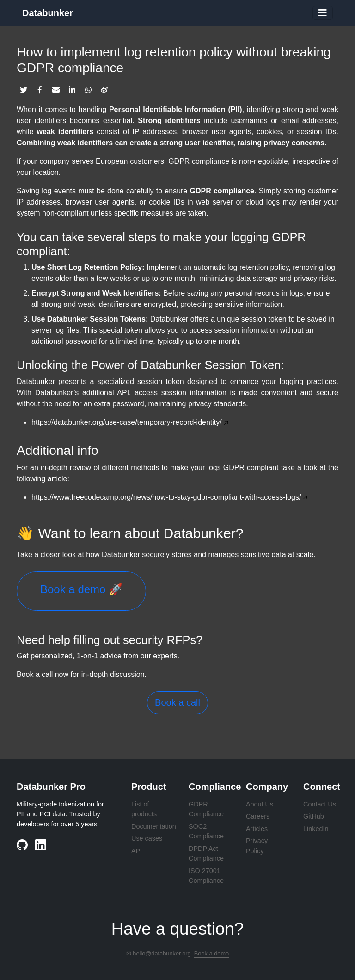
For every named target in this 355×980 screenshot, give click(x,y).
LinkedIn (316, 829)
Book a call (177, 702)
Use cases (147, 838)
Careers (258, 816)
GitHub (314, 816)
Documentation (154, 826)
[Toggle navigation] (323, 13)
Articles (257, 829)
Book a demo (211, 953)
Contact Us (320, 804)
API (137, 851)
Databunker (48, 13)
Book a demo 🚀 (81, 589)
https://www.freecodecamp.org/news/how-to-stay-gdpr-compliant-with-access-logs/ (166, 497)
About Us (260, 804)
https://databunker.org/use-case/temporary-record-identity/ (127, 422)
